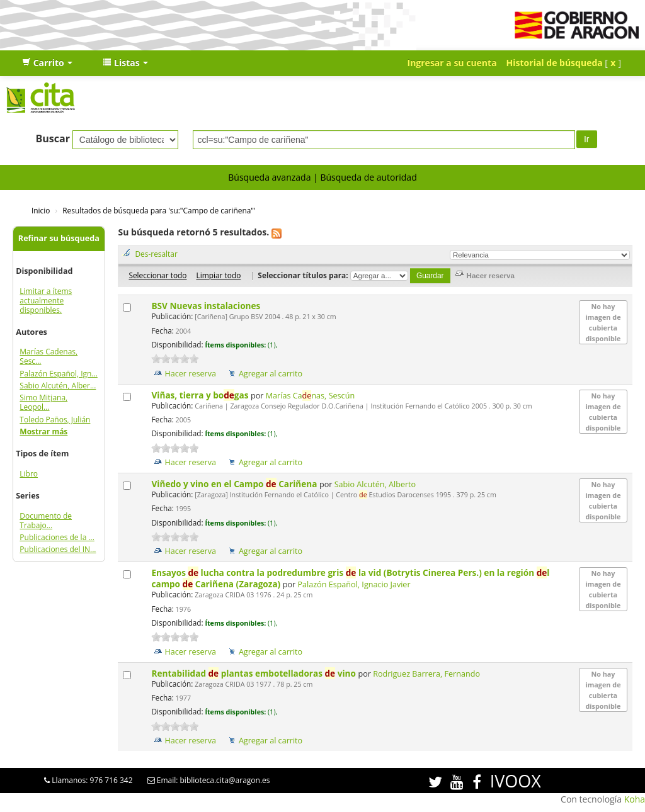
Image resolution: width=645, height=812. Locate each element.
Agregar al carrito (271, 374)
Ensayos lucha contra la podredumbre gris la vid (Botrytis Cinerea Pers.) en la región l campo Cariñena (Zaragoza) (350, 578)
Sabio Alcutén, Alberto (375, 484)
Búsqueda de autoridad (368, 177)
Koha (635, 799)
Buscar (53, 138)
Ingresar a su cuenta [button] (452, 63)
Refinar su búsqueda (59, 238)
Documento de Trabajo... (46, 521)
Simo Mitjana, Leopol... (43, 402)
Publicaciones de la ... (57, 537)
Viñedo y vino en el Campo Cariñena (235, 484)
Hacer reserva (190, 374)
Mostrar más (43, 431)
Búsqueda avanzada (269, 177)
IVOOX (516, 781)
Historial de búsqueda (555, 63)
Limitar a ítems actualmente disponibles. (46, 301)
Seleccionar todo (157, 275)
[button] (47, 63)
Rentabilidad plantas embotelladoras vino (254, 673)
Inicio (41, 210)
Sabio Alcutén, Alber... (58, 386)
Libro (29, 474)
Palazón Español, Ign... (59, 374)
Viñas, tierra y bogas (201, 395)
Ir (587, 139)
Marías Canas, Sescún (310, 396)
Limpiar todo (218, 275)
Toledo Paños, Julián (55, 420)
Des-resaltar (156, 254)
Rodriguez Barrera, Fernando (426, 674)
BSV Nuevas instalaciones (207, 306)
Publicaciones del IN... (58, 549)
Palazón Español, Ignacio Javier (354, 584)
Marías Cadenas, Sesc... (49, 356)
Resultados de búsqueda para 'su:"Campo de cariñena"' (159, 210)
